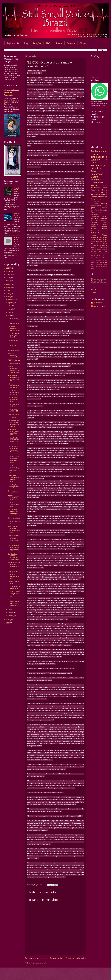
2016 (8, 297)
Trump (102, 203)
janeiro (11, 616)
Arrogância (99, 264)
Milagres (104, 241)
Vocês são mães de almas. (13, 405)
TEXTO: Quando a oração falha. (14, 587)
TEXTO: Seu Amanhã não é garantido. (13, 486)
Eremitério (95, 210)
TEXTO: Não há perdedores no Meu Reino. (13, 392)
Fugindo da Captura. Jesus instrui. (14, 505)
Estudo (105, 229)
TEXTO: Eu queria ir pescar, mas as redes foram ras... (14, 594)
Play (26, 43)
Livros (59, 43)
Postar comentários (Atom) (39, 963)
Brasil (105, 264)
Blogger (74, 975)
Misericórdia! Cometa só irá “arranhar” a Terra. (13, 478)
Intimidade (96, 168)
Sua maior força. (13, 350)
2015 (8, 620)
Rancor (105, 256)
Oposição (98, 266)
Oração (95, 154)
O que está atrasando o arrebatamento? (14, 328)
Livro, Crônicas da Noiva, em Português (12, 93)
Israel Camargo (98, 303)
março (10, 609)
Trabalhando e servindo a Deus (99, 160)
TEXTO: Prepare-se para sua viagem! (14, 335)
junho (10, 309)
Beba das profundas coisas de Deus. (14, 355)
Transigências (100, 260)
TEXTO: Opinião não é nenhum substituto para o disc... (13, 548)
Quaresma (103, 227)
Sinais (93, 250)
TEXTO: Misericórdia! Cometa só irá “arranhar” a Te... (13, 469)
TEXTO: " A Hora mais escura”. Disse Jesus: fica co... (13, 459)
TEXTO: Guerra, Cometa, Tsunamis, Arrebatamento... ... (14, 539)
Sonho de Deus (96, 258)
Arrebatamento (99, 151)
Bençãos (94, 229)
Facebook (94, 293)
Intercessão (97, 174)
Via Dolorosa (100, 262)
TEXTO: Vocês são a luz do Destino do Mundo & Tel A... (13, 450)
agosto (11, 303)
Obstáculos (104, 248)
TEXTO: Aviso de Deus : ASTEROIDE (13, 416)
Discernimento (98, 182)
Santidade (95, 203)
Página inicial (13, 43)
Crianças (94, 231)
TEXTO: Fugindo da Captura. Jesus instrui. (13, 498)
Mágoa (93, 266)
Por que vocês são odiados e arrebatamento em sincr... (14, 565)
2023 (8, 274)
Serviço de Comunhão (99, 237)
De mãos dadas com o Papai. (17, 240)
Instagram (94, 287)
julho (10, 306)
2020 (8, 284)
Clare (105, 225)
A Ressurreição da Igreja (99, 205)
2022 (8, 278)
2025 (8, 268)
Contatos (71, 43)
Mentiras (93, 248)
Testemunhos (96, 212)
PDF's (49, 43)
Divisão (105, 223)
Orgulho (104, 216)
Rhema (105, 235)
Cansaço (103, 210)
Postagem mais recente (36, 958)
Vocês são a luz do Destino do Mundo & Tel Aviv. (13, 441)
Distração (104, 220)
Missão (95, 185)
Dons (102, 192)
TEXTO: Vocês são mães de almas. (13, 399)
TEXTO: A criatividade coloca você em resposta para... (14, 370)
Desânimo (94, 223)
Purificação (94, 218)
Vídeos (93, 239)
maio (10, 312)
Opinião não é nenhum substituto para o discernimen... (14, 557)
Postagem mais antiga (76, 958)
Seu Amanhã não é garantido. (13, 492)
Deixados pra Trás (99, 252)
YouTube (94, 290)
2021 (8, 281)
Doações (37, 43)
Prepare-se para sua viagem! (13, 341)
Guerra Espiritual (96, 178)
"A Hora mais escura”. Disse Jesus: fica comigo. (13, 432)
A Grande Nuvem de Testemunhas (99, 197)
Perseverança (98, 165)
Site (92, 278)
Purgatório (94, 225)
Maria (105, 188)
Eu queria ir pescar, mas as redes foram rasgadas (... (14, 603)
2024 (8, 271)
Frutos (98, 241)
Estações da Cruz (96, 256)
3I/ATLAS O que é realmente (17, 215)
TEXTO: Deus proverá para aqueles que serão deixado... (14, 512)
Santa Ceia (94, 243)
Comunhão (94, 214)
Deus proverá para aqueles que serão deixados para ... (14, 521)
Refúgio (104, 208)
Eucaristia (94, 254)
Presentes (95, 201)
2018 (8, 290)
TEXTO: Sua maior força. (13, 346)
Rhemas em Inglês (97, 281)
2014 (8, 623)
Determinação (95, 216)
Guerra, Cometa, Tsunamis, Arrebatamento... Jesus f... (14, 529)
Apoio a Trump (99, 190)
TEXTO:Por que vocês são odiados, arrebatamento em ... (13, 575)
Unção (100, 243)
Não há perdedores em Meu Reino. (14, 386)
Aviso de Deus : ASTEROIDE (13, 410)
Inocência (100, 245)
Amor (94, 171)
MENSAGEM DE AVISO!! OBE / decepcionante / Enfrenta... (14, 424)
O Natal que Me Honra (16, 190)
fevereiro (11, 612)
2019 (8, 287)
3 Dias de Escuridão (101, 250)
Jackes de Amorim (99, 306)
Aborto (98, 239)
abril (10, 315)
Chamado (95, 192)
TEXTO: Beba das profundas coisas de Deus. (14, 362)
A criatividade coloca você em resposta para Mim (14, 378)
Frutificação (103, 254)
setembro (11, 299)
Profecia (93, 227)
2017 (8, 294)
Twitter (93, 284)
